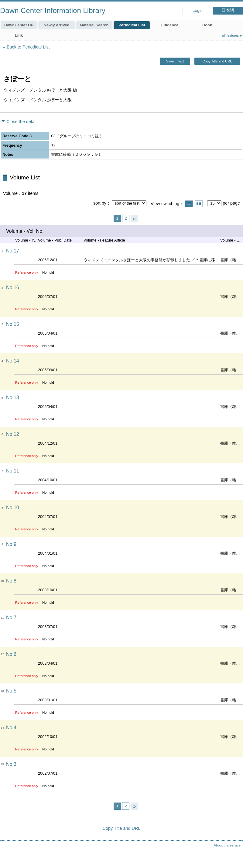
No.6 (11, 654)
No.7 (11, 618)
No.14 (13, 361)
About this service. (228, 845)
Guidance (169, 25)
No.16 (13, 287)
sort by (100, 203)
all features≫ (232, 35)
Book (207, 25)
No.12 (13, 434)
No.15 (13, 324)
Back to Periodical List (28, 47)
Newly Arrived (57, 25)
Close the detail (21, 122)
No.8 (11, 581)
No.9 (11, 544)
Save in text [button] (175, 61)
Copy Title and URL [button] (217, 61)
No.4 (11, 728)
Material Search (94, 25)
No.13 (13, 397)
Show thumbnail (199, 204)
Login (198, 10)
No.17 (13, 251)
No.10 (13, 507)
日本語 (228, 10)
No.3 (11, 764)
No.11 (13, 471)
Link (19, 35)
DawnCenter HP (19, 25)
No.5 (11, 691)
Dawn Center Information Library (53, 10)
